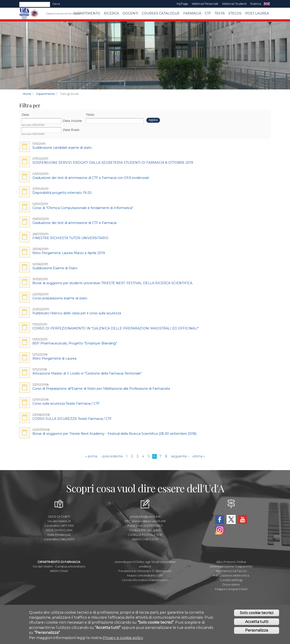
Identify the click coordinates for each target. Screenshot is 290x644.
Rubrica (256, 4)
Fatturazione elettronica (231, 575)
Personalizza (257, 630)
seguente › (180, 456)
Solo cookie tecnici (257, 613)
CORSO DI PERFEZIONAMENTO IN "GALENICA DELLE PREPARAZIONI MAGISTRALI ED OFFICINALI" (116, 328)
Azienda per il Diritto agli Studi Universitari (145, 562)
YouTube (242, 519)
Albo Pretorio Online (231, 562)
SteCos (235, 13)
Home (27, 94)
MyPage (182, 4)
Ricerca (111, 13)
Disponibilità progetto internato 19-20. (62, 193)
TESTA (220, 13)
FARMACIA (192, 13)
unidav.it (145, 566)
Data (25, 115)
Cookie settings (231, 580)
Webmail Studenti (234, 4)
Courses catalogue (161, 13)
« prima (91, 456)
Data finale (71, 130)
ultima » (199, 456)
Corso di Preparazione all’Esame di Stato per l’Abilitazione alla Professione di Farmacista (101, 389)
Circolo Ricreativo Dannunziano (145, 580)
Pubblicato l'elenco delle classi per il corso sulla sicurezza (77, 313)
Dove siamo (231, 584)
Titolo (90, 115)
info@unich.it (150, 517)
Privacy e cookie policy (123, 638)
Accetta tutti (257, 622)
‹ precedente (112, 456)
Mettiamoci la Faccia (231, 571)
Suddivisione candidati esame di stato (62, 148)
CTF (208, 13)
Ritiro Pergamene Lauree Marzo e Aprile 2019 (69, 253)
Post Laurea (257, 13)
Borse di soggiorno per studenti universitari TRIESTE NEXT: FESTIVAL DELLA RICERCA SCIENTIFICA (112, 283)
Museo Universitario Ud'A (145, 575)
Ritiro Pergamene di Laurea (54, 358)
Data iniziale (72, 121)
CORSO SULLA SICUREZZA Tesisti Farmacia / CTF (72, 419)
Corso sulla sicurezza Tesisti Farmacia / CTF (66, 404)
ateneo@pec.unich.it (149, 521)
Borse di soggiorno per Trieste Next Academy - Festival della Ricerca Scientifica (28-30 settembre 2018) (114, 434)
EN (267, 4)
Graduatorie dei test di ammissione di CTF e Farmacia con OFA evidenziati (91, 178)
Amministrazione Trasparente (231, 566)
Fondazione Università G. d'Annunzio (145, 571)
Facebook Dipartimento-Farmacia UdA (220, 519)
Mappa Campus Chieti (231, 589)
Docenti (130, 13)
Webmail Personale (205, 4)
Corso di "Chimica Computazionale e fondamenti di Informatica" (83, 208)
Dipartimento (87, 13)
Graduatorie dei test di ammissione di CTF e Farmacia (74, 223)
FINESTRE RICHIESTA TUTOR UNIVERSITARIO (70, 238)
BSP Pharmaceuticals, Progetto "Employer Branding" (75, 343)
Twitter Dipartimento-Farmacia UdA (231, 519)
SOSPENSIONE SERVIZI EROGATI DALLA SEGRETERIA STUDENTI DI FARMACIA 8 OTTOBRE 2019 (113, 163)
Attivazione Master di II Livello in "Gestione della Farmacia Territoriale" (87, 373)
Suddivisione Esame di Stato (55, 268)
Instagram (220, 530)
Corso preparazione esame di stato (60, 298)
